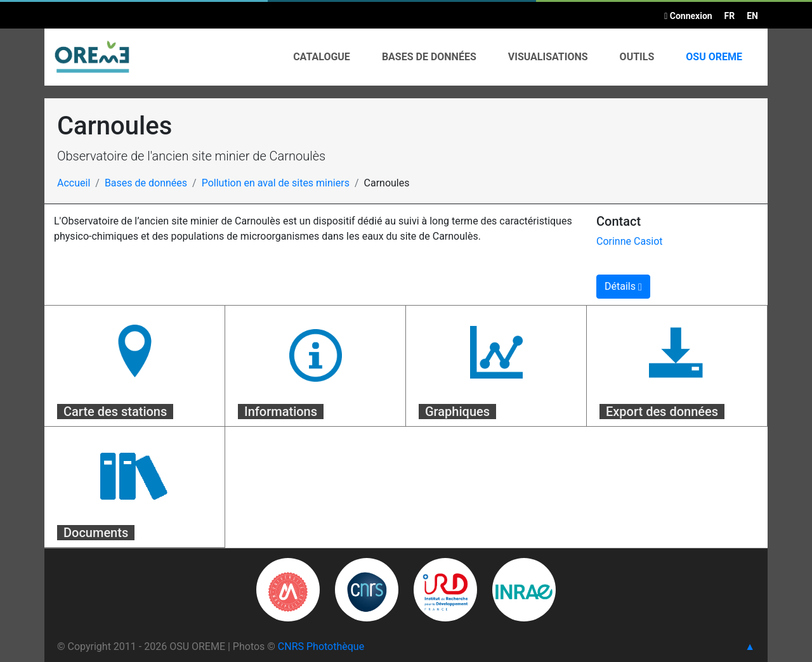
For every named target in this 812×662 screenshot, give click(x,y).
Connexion (688, 16)
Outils (637, 57)
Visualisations (548, 57)
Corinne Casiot (630, 241)
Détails (623, 286)
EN (752, 16)
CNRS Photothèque (321, 646)
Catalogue (322, 57)
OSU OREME (714, 57)
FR (730, 16)
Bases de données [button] (429, 57)
